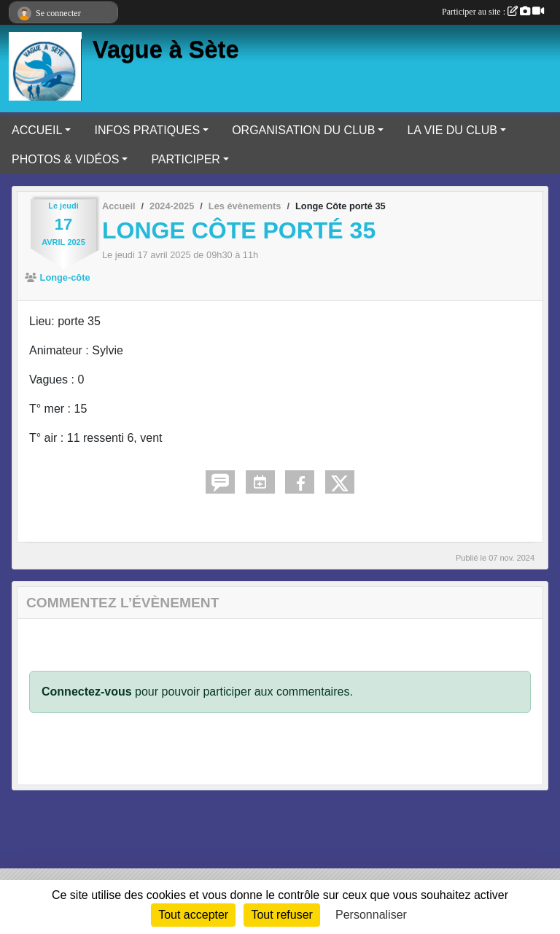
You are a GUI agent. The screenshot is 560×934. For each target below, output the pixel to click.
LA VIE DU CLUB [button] (452, 130)
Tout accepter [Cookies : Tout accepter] (193, 915)
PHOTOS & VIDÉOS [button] (65, 159)
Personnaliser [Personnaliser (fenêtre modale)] (371, 915)
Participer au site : (493, 12)
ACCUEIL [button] (37, 130)
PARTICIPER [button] (186, 159)
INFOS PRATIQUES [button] (147, 130)
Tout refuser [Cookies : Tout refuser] (281, 915)
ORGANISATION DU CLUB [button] (303, 130)
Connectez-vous (87, 692)
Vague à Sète (166, 50)
